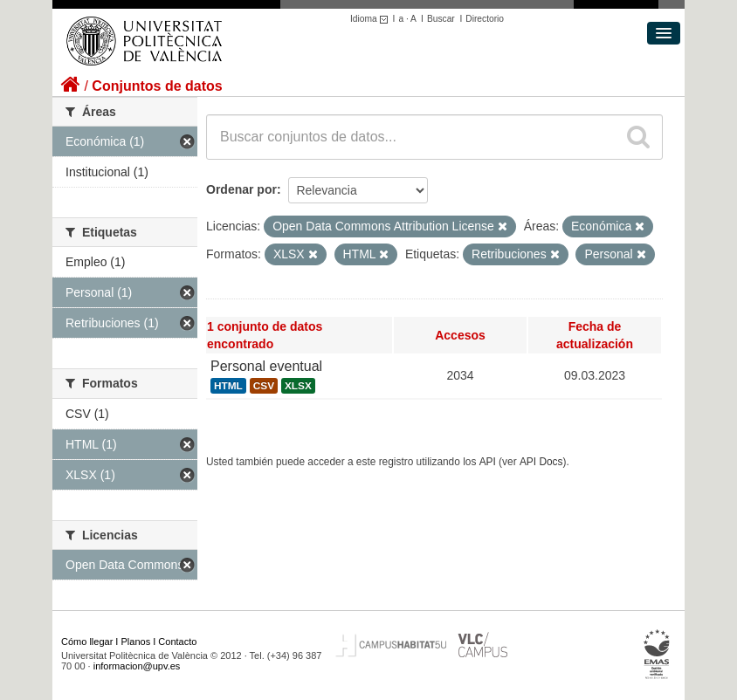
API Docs (541, 462)
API (488, 462)
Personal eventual (266, 366)
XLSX (298, 386)
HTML (228, 386)
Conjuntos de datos (157, 86)
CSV (264, 386)
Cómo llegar (87, 642)
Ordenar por (241, 189)
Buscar (441, 19)
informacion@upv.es (137, 666)
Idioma (372, 19)
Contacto (177, 642)
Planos (136, 642)
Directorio (485, 19)
